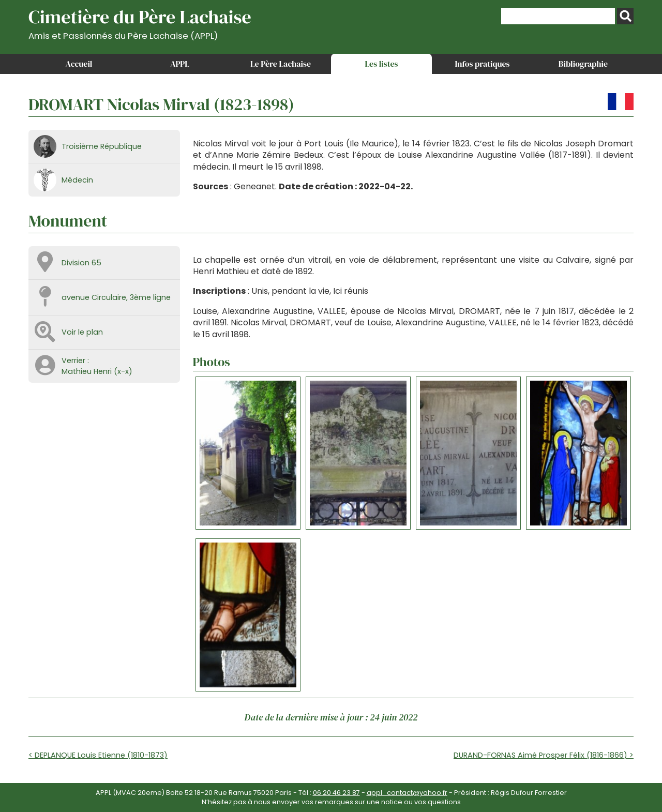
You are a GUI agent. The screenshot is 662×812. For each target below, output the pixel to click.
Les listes (381, 64)
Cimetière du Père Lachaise (140, 22)
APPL (180, 64)
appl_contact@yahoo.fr (407, 793)
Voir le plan (82, 332)
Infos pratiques (482, 64)
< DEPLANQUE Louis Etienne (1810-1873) (98, 755)
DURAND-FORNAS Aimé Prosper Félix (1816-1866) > (544, 755)
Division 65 (81, 263)
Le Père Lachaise (281, 64)
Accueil (79, 64)
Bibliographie (583, 64)
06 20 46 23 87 (336, 793)
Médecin (77, 180)
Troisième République (102, 146)
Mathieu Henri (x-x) (97, 371)
